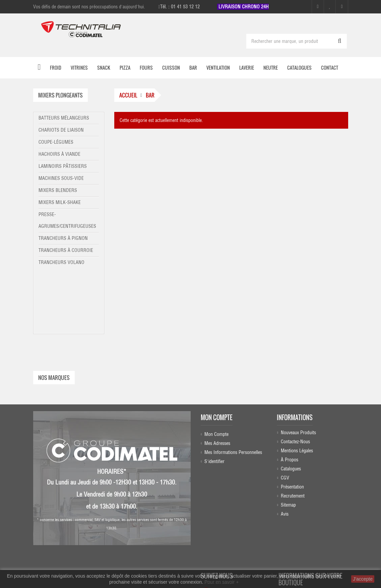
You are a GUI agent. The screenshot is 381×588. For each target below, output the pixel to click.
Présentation (292, 423)
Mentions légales (297, 387)
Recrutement (293, 432)
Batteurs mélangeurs (64, 118)
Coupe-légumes (56, 142)
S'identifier (214, 396)
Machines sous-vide (61, 178)
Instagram (224, 505)
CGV (285, 414)
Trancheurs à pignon (63, 238)
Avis (285, 450)
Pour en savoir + (221, 582)
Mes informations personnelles (233, 387)
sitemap (288, 441)
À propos (290, 396)
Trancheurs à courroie (66, 250)
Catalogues (291, 405)
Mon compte (217, 352)
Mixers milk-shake (60, 202)
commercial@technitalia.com (308, 556)
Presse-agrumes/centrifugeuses (67, 220)
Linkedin (225, 518)
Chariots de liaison (61, 130)
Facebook (223, 492)
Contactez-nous (295, 378)
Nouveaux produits (298, 369)
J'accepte (363, 579)
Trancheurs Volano (61, 262)
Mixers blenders (58, 190)
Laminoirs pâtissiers (63, 166)
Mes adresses (217, 378)
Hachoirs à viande (59, 154)
